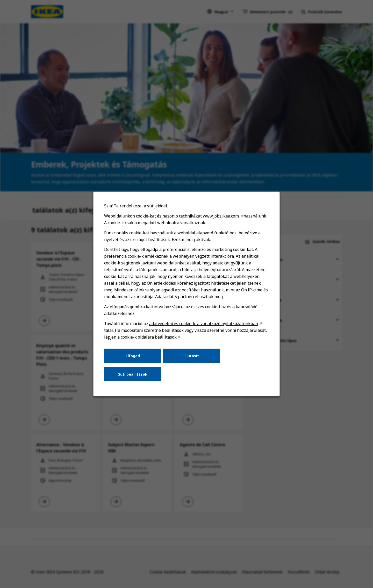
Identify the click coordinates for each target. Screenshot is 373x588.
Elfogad (133, 356)
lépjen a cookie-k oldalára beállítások (140, 337)
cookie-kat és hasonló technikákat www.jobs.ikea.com (188, 216)
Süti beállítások (133, 374)
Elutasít (192, 356)
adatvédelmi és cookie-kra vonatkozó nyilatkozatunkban (204, 324)
